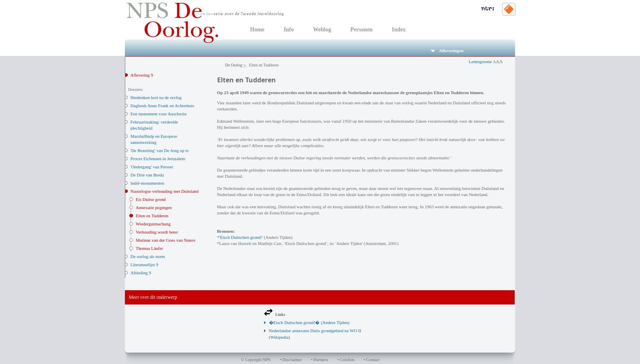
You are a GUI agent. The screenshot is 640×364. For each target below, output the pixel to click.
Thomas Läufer (150, 248)
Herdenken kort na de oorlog (156, 97)
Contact (373, 360)
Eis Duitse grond (151, 199)
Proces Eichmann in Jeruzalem (158, 159)
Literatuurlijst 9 (144, 265)
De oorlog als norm (148, 256)
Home (257, 30)
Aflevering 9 (142, 75)
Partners (321, 360)
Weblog (322, 30)
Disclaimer (292, 360)
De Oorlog (234, 65)
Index (399, 30)
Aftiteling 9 (141, 273)
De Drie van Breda (147, 175)
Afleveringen (447, 51)
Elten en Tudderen (152, 216)
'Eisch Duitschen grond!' (241, 237)
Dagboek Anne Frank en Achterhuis (162, 106)
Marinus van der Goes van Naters (166, 240)
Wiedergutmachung (153, 224)
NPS (267, 360)
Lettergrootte (486, 62)
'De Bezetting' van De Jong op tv (160, 150)
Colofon (347, 360)
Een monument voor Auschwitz (159, 114)
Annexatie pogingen (154, 207)
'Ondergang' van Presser (152, 167)
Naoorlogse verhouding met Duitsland (165, 191)
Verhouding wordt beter (157, 232)
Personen (361, 30)
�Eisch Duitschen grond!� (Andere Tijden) (309, 322)
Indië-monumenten (148, 183)
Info (289, 30)
